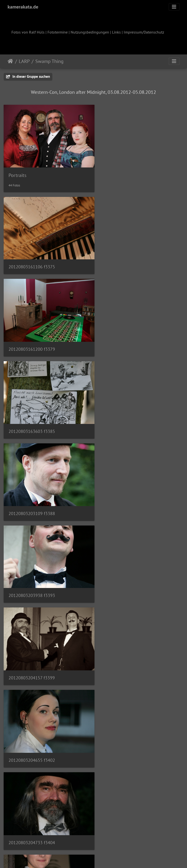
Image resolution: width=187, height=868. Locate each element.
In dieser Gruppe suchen (28, 76)
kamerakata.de (23, 7)
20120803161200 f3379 (125, 261)
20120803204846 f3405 (32, 577)
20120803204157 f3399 (125, 419)
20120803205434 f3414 (32, 655)
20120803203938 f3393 (32, 418)
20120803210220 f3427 (32, 735)
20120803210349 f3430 (125, 735)
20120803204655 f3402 (32, 498)
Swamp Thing (49, 61)
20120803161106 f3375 (32, 260)
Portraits (17, 172)
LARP (24, 61)
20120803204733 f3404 (125, 498)
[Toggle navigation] (174, 7)
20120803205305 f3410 (125, 577)
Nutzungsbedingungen (90, 32)
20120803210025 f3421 (125, 656)
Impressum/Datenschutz (144, 32)
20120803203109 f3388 (125, 339)
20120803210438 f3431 (32, 814)
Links (116, 32)
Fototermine (58, 32)
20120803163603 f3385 (32, 339)
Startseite (10, 61)
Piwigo (104, 858)
